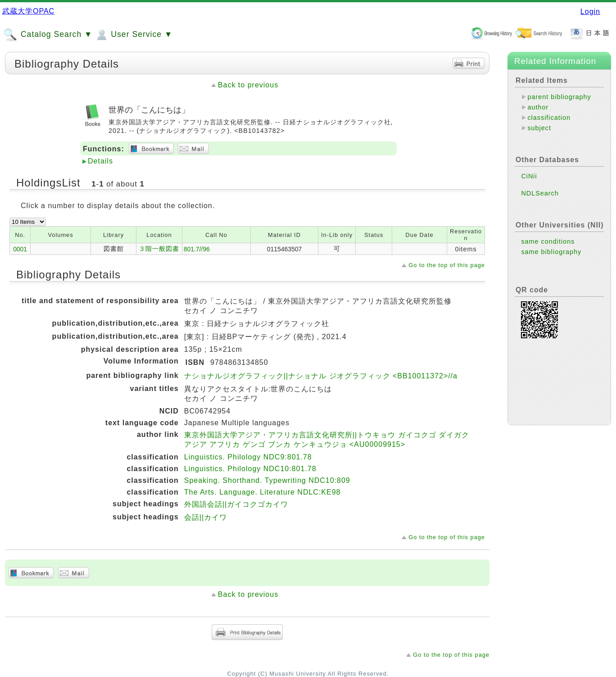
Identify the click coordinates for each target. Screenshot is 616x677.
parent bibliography (559, 97)
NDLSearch (540, 193)
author (538, 107)
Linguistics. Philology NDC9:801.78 (248, 457)
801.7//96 (197, 249)
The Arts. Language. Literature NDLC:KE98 (263, 492)
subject (539, 128)
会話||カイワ (206, 517)
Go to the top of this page (447, 265)
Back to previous (248, 85)
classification (549, 118)
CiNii (529, 176)
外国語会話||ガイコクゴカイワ (236, 504)
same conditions (548, 241)
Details (100, 161)
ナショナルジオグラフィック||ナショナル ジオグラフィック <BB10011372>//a (321, 376)
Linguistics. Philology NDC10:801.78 (250, 469)
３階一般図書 (159, 249)
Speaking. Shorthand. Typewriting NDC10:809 (267, 480)
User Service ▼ (134, 35)
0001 (20, 249)
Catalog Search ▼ (48, 35)
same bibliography (551, 252)
